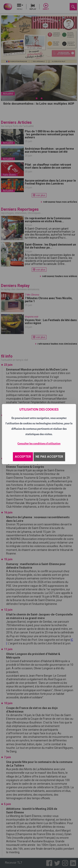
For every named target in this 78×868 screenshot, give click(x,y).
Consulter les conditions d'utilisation (39, 444)
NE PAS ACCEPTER (49, 457)
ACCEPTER (23, 457)
